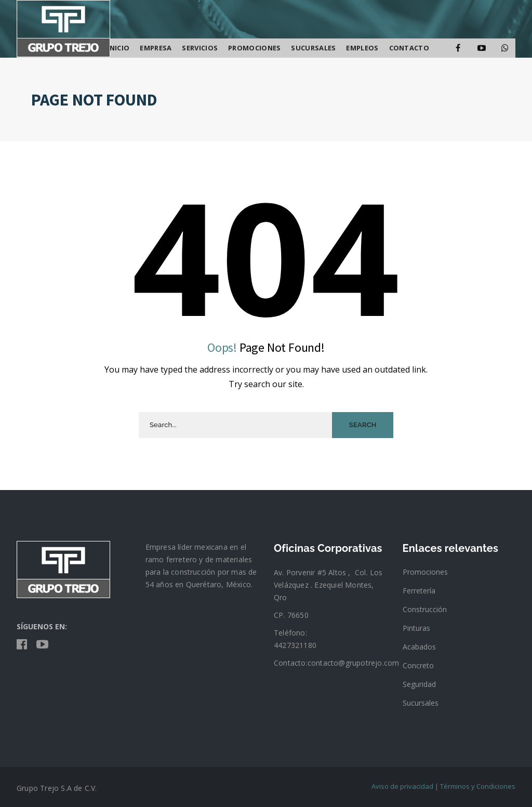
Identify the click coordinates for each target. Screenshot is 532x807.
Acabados (419, 647)
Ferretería (419, 591)
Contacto (409, 48)
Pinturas (416, 628)
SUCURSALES (313, 48)
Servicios (200, 48)
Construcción (425, 609)
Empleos (362, 48)
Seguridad (419, 684)
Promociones (254, 48)
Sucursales (421, 703)
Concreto (418, 665)
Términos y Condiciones (478, 786)
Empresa (156, 48)
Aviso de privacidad (402, 786)
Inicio (119, 48)
